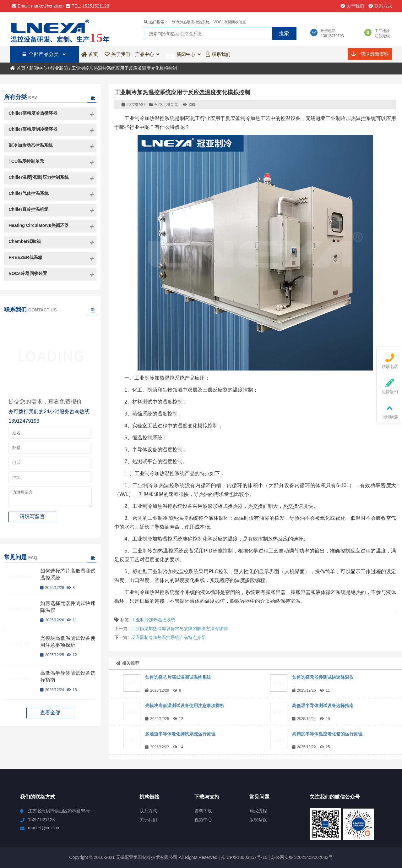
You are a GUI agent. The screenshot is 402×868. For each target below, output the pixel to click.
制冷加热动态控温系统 (191, 22)
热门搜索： (156, 22)
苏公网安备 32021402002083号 (302, 857)
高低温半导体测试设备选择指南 (323, 706)
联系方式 (380, 6)
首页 (18, 68)
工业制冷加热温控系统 (153, 620)
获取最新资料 (370, 54)
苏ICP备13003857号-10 (244, 857)
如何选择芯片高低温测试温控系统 (178, 677)
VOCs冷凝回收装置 (230, 22)
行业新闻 (59, 68)
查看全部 (50, 715)
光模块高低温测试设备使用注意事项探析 (185, 706)
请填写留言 (50, 498)
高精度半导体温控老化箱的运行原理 (327, 734)
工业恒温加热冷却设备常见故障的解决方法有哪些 (179, 629)
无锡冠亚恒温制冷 (63, 29)
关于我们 (352, 6)
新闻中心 (38, 68)
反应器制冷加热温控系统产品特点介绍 (168, 637)
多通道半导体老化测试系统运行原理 (180, 734)
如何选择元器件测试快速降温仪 (323, 677)
